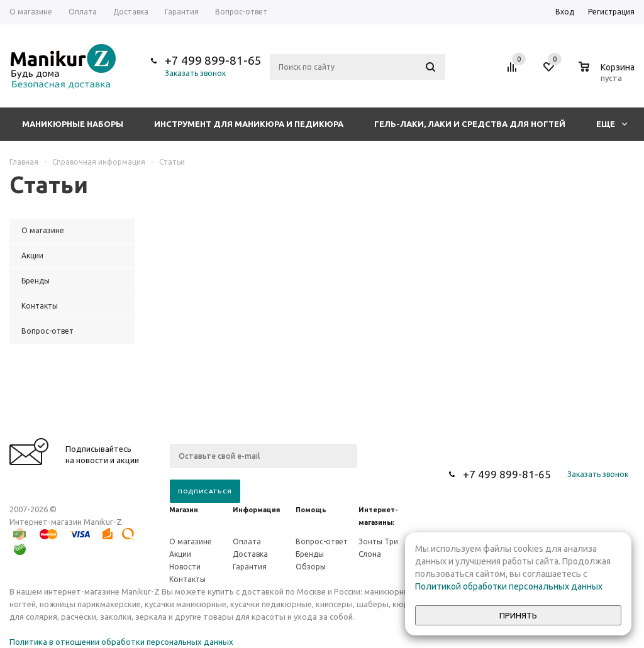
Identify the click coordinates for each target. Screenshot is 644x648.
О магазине (191, 541)
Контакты (187, 579)
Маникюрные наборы (73, 124)
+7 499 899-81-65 (213, 60)
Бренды (310, 554)
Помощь (311, 510)
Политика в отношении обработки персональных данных (121, 642)
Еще (612, 124)
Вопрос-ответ (322, 541)
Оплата (247, 541)
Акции (180, 554)
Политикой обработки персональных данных (509, 586)
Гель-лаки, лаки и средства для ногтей (470, 124)
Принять (518, 616)
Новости (185, 567)
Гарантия (250, 567)
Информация (256, 510)
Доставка (250, 554)
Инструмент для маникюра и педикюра (249, 124)
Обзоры (311, 567)
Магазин (184, 510)
